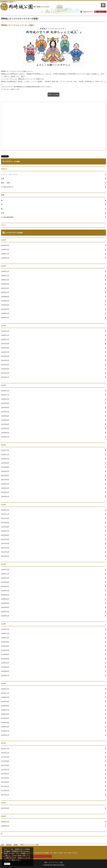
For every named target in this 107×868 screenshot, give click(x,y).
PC (62, 862)
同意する (7, 864)
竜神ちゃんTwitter (53, 95)
